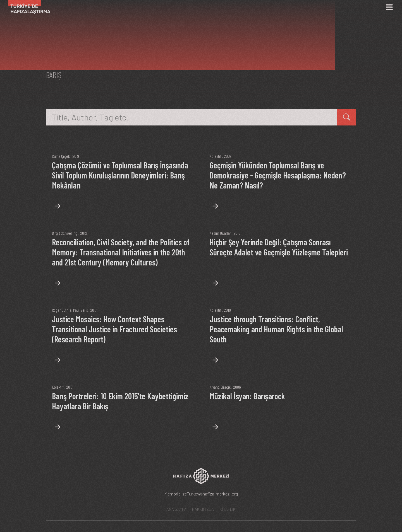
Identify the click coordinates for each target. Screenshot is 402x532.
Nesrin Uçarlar (220, 233)
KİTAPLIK (228, 509)
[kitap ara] (347, 117)
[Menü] (389, 7)
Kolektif (216, 156)
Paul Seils (80, 310)
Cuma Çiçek (61, 156)
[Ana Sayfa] (27, 7)
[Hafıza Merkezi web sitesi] (201, 478)
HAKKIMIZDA (203, 509)
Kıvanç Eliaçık (220, 387)
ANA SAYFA (176, 509)
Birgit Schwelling (65, 233)
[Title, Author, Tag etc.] (192, 117)
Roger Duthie (62, 310)
